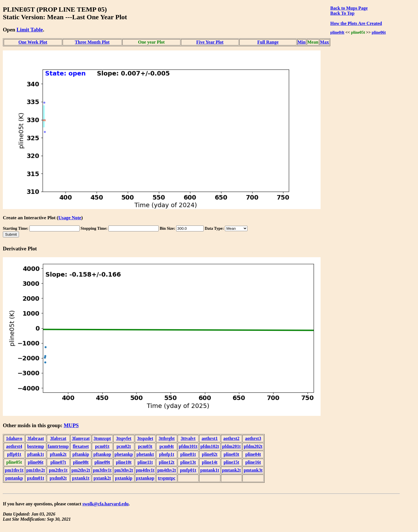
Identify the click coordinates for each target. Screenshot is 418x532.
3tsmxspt (102, 438)
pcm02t (124, 446)
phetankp (124, 454)
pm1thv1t (14, 470)
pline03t (231, 454)
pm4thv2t (167, 470)
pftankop (102, 454)
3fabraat (36, 438)
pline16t (253, 462)
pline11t (145, 462)
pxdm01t (35, 478)
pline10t (124, 462)
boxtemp (36, 446)
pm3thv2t (124, 470)
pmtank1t (210, 470)
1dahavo (14, 438)
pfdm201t (231, 446)
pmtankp (14, 478)
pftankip (81, 454)
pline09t (102, 462)
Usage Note (70, 218)
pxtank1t (81, 478)
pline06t (379, 32)
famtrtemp (58, 446)
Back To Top (342, 13)
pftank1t (36, 454)
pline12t (167, 462)
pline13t (188, 462)
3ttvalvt (188, 438)
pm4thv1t (145, 470)
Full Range (268, 42)
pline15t (231, 462)
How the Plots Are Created (356, 23)
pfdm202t (253, 446)
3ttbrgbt (167, 438)
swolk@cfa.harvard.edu (105, 504)
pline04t (337, 32)
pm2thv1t (58, 470)
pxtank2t (102, 478)
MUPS (71, 425)
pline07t (58, 462)
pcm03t (145, 446)
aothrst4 (14, 446)
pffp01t (14, 454)
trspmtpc (167, 478)
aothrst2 (232, 438)
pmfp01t (188, 470)
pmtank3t (253, 470)
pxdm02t (58, 478)
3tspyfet (124, 438)
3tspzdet (145, 438)
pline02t (210, 454)
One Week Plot (33, 42)
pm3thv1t (102, 470)
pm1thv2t (36, 470)
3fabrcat (58, 438)
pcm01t (102, 446)
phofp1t (167, 454)
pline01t (188, 454)
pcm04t (167, 446)
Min (302, 42)
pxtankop (145, 478)
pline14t (210, 462)
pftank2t (58, 454)
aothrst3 (253, 438)
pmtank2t (232, 470)
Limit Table (30, 30)
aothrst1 (210, 438)
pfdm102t (210, 446)
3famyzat (81, 438)
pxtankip (124, 478)
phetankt (145, 454)
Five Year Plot (210, 42)
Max (324, 42)
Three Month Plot (92, 42)
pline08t (81, 462)
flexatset (81, 446)
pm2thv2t (81, 470)
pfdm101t (188, 446)
